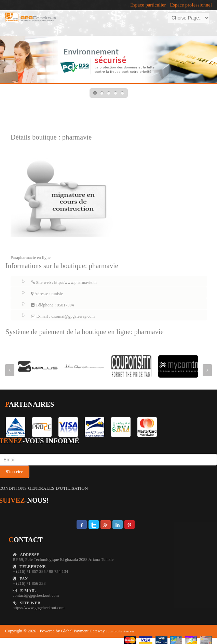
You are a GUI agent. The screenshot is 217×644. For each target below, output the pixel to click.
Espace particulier (148, 5)
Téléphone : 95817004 (52, 305)
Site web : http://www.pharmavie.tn (64, 282)
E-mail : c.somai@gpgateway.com (63, 316)
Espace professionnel (191, 5)
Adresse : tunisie (47, 294)
